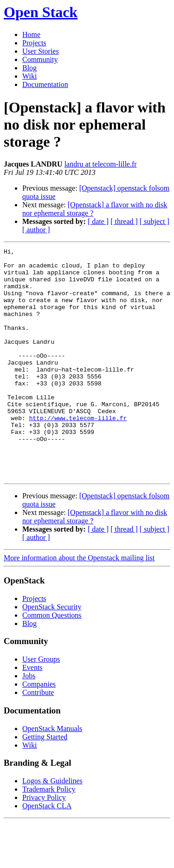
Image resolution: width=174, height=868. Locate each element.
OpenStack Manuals (52, 774)
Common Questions (52, 661)
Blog (29, 68)
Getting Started (45, 783)
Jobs (29, 722)
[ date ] (98, 221)
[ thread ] (124, 221)
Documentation (45, 84)
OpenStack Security (52, 653)
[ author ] (36, 230)
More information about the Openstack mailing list (79, 604)
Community (40, 59)
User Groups (41, 705)
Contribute (38, 738)
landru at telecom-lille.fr (101, 164)
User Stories (41, 51)
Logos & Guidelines (52, 827)
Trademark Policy (49, 835)
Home (31, 34)
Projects (34, 43)
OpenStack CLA (47, 852)
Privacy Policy (44, 843)
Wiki (29, 76)
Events (32, 713)
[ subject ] (155, 221)
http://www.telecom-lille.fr (78, 453)
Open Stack (41, 12)
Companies (39, 730)
